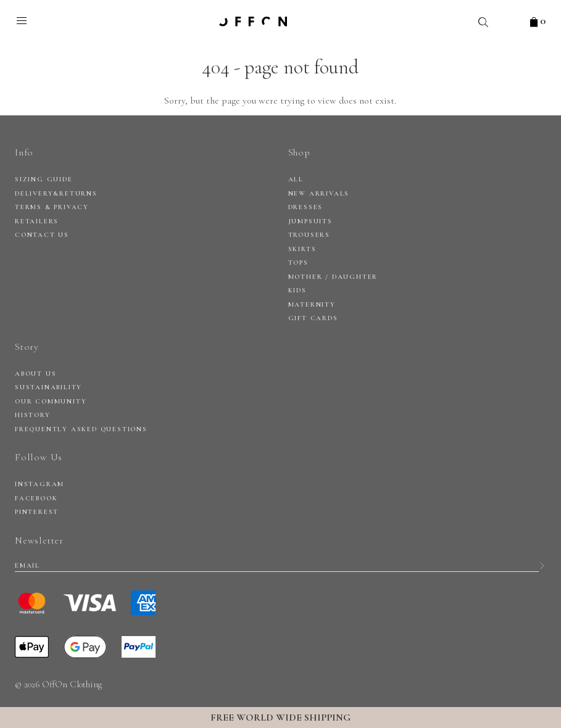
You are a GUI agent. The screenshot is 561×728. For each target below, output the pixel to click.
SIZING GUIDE (44, 179)
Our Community (51, 401)
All (296, 179)
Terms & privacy (52, 207)
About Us (35, 374)
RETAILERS (37, 221)
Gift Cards (313, 318)
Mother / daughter (333, 277)
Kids (297, 290)
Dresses (306, 207)
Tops (298, 263)
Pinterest (37, 512)
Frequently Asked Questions (81, 429)
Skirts (302, 249)
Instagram (39, 484)
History (33, 415)
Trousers (309, 235)
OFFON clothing (253, 22)
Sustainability (48, 387)
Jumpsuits (310, 221)
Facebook (36, 498)
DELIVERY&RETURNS (56, 193)
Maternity (312, 304)
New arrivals (319, 193)
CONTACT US (42, 235)
